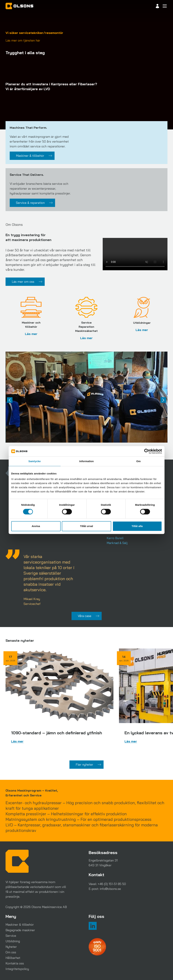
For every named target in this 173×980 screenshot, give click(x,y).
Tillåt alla (137, 526)
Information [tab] (87, 461)
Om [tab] (138, 461)
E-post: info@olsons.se (105, 889)
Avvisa (36, 526)
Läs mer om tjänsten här (23, 40)
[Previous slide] (10, 400)
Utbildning (13, 941)
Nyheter (11, 947)
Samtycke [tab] (35, 461)
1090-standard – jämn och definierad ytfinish (57, 733)
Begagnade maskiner (20, 930)
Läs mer (31, 334)
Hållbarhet (13, 958)
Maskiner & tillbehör (20, 925)
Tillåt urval (86, 526)
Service (11, 936)
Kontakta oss (15, 963)
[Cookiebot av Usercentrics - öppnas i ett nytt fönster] (147, 451)
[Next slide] (163, 400)
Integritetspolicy (17, 969)
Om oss (11, 952)
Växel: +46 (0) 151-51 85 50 (107, 884)
